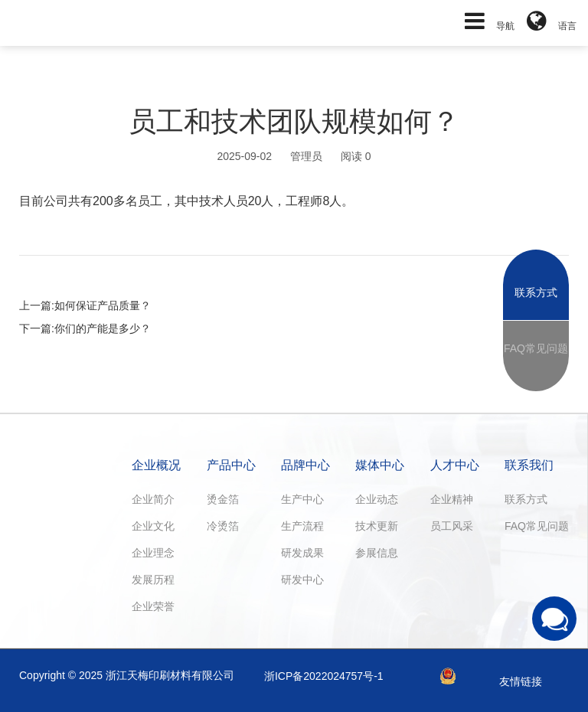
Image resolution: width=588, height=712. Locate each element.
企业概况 (156, 465)
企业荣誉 (153, 606)
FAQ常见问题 (537, 526)
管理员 (306, 156)
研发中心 (302, 580)
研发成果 (302, 553)
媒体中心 (380, 465)
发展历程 (153, 580)
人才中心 (455, 465)
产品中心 (231, 465)
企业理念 (153, 553)
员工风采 (452, 526)
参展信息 (377, 553)
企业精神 (452, 499)
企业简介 (153, 499)
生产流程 (302, 526)
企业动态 (377, 499)
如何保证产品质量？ (103, 305)
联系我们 (529, 465)
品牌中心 (305, 465)
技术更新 (377, 526)
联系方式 (526, 499)
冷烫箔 (223, 526)
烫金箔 (223, 499)
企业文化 (153, 526)
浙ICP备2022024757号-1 (324, 676)
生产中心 (302, 499)
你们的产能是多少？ (103, 328)
